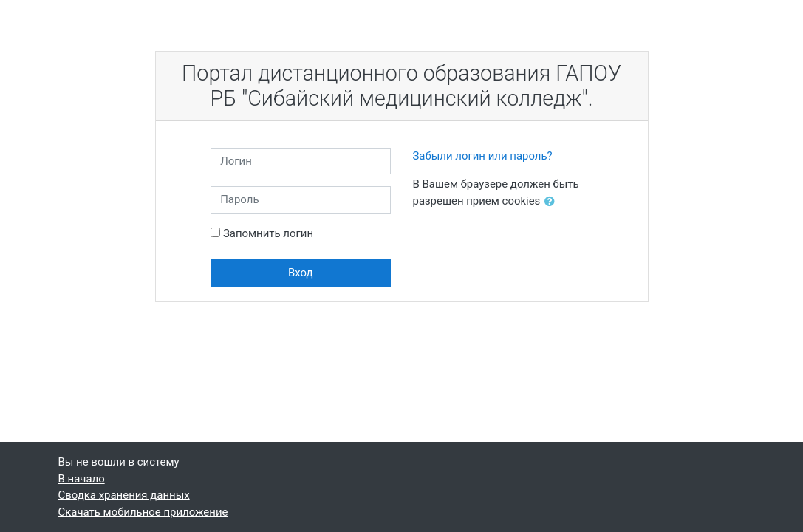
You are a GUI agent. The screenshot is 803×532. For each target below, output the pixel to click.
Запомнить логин (268, 233)
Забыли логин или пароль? (483, 156)
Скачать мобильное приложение (143, 512)
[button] (553, 202)
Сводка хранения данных (124, 495)
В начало (82, 479)
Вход (301, 273)
